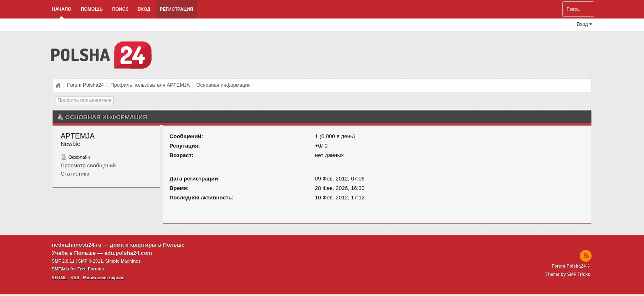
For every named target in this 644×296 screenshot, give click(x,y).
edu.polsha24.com (128, 253)
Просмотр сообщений (88, 165)
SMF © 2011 (90, 261)
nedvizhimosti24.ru (77, 245)
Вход (144, 9)
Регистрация (176, 9)
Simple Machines (123, 261)
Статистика (75, 174)
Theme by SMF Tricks (568, 274)
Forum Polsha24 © (571, 266)
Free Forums (91, 269)
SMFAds (60, 269)
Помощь (92, 9)
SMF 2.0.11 (63, 261)
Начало (62, 9)
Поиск (120, 9)
